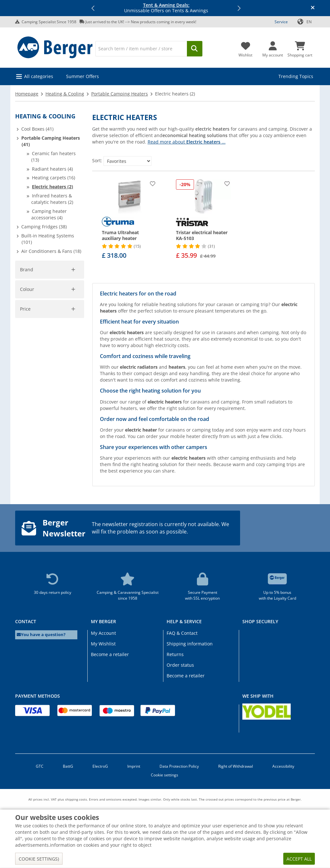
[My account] (273, 47)
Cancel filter (67, 299)
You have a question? (41, 635)
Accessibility (283, 766)
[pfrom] (28, 401)
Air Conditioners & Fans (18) (51, 251)
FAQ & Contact (182, 633)
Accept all (299, 859)
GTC (40, 766)
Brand (27, 269)
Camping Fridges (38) (44, 227)
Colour (27, 323)
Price (25, 369)
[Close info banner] (313, 8)
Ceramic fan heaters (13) (53, 157)
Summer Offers (82, 76)
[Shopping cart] (300, 47)
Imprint (134, 766)
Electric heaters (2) (53, 187)
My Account (103, 633)
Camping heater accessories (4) (49, 214)
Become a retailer (110, 654)
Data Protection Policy (179, 766)
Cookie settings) (39, 859)
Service (281, 22)
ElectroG (100, 766)
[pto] (67, 401)
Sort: (97, 160)
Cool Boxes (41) (37, 129)
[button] (93, 8)
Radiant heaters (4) (52, 169)
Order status (180, 665)
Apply (30, 422)
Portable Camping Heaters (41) (51, 141)
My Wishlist (103, 644)
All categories (39, 76)
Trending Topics (296, 76)
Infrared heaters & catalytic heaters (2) (52, 199)
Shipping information (190, 644)
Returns (175, 654)
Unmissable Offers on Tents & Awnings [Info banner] (166, 8)
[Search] (141, 49)
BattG (68, 766)
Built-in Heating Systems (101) (48, 239)
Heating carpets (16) (53, 178)
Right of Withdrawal (236, 766)
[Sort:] (127, 161)
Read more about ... (187, 142)
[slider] (25, 378)
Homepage (27, 94)
